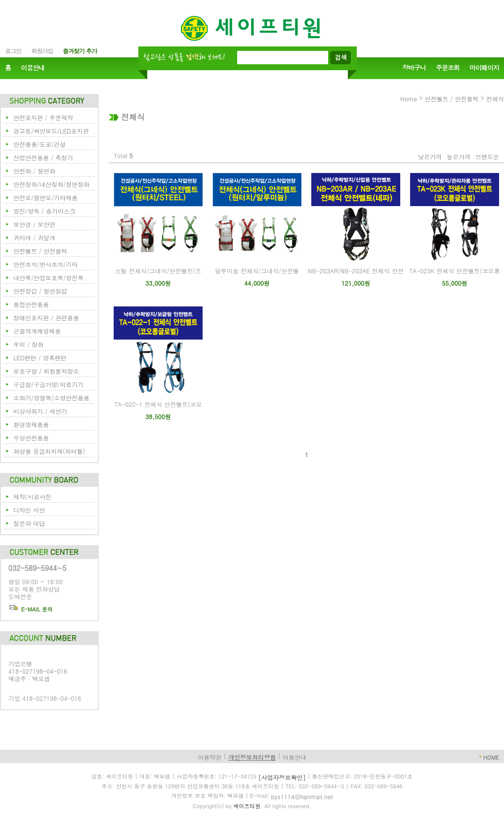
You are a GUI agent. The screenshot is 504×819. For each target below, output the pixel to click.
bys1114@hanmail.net (302, 797)
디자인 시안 (29, 510)
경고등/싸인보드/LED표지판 (51, 131)
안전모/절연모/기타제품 (45, 197)
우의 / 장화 (28, 344)
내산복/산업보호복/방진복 (48, 278)
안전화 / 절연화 (34, 171)
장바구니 (414, 68)
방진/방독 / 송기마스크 (44, 211)
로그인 (13, 51)
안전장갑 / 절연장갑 (40, 291)
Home (409, 99)
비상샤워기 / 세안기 (40, 411)
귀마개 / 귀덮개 (34, 237)
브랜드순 (487, 156)
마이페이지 (484, 68)
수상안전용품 (31, 438)
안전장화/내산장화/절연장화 (51, 184)
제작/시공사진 (32, 496)
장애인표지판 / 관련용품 (46, 318)
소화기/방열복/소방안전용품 (51, 398)
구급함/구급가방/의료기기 (48, 384)
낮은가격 (430, 156)
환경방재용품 (31, 424)
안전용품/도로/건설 (40, 144)
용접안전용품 (31, 304)
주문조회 (448, 68)
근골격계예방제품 (37, 331)
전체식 (495, 99)
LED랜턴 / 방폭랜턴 (40, 358)
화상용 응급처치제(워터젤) (49, 451)
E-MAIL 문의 (31, 609)
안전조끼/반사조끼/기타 (45, 264)
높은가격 (459, 156)
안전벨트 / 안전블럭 (40, 251)
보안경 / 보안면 (34, 224)
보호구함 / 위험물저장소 (46, 371)
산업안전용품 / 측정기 (43, 157)
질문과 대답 (29, 523)
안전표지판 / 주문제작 (43, 117)
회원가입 (42, 51)
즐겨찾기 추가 (80, 51)
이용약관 (210, 757)
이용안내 (33, 68)
